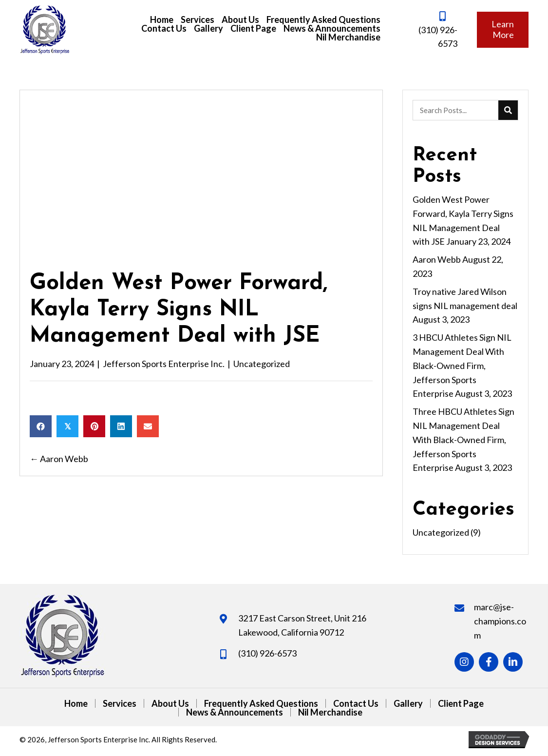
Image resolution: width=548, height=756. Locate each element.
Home (76, 704)
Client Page (461, 704)
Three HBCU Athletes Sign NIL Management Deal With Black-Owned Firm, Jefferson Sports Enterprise (463, 440)
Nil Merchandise (330, 713)
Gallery (408, 704)
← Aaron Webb (59, 460)
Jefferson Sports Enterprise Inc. (164, 365)
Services (120, 704)
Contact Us (356, 704)
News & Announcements (235, 713)
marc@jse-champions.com (500, 622)
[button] (464, 663)
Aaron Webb (437, 260)
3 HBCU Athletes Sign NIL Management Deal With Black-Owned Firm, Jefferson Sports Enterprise (462, 366)
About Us (170, 704)
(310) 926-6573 (267, 654)
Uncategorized (262, 365)
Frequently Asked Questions (261, 704)
